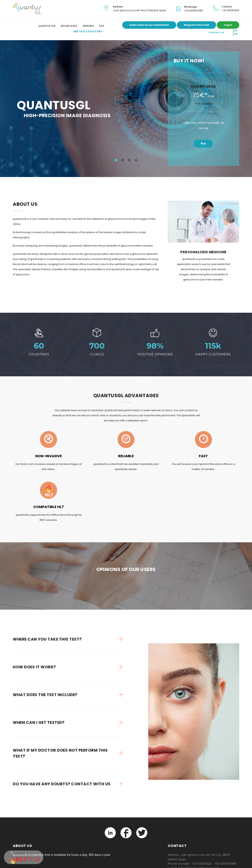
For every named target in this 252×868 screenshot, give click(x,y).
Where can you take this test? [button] (47, 639)
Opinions (88, 26)
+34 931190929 (230, 10)
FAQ (102, 26)
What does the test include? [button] (45, 695)
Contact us (216, 32)
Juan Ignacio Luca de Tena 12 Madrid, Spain (139, 10)
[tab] (68, 639)
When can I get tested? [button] (39, 722)
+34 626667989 (193, 11)
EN (236, 34)
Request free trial (196, 25)
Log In (228, 25)
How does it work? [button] (34, 667)
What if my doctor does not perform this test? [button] (60, 753)
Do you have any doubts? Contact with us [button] (62, 784)
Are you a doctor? (88, 31)
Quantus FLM (47, 26)
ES (236, 31)
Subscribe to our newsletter (149, 25)
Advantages (69, 26)
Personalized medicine (203, 252)
